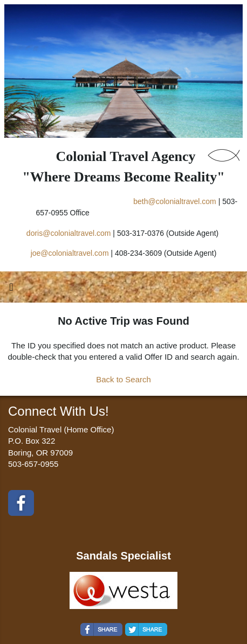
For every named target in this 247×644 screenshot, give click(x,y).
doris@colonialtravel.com (69, 233)
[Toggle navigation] (11, 290)
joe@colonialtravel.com (70, 253)
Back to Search (123, 379)
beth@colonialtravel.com (175, 201)
